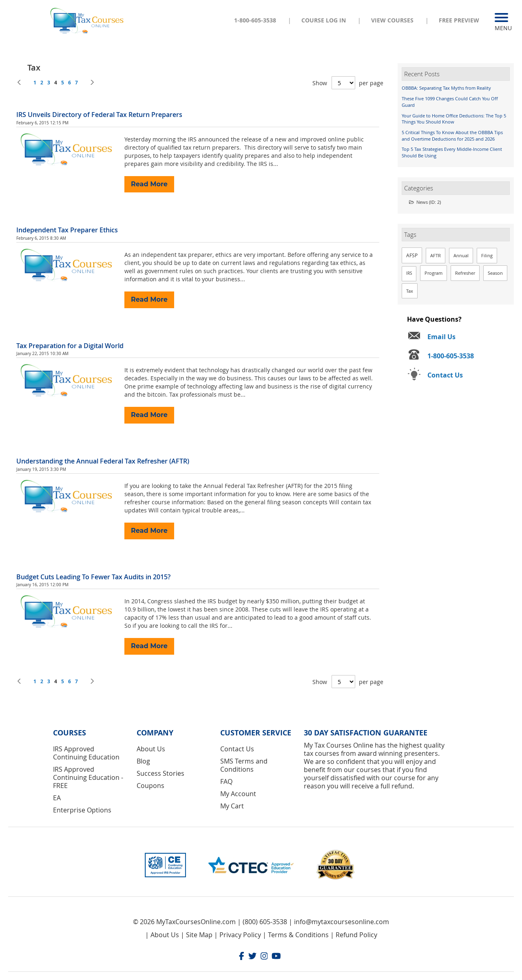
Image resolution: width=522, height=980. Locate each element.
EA (57, 798)
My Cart (232, 806)
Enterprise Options (82, 810)
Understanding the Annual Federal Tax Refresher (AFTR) (103, 461)
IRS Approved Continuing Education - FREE (88, 777)
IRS (409, 273)
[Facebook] (242, 957)
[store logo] (88, 20)
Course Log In (324, 20)
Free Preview (459, 20)
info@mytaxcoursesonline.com (342, 922)
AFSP (412, 255)
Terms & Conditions (298, 935)
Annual (461, 255)
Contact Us (237, 749)
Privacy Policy (240, 935)
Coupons (150, 786)
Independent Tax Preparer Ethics (67, 230)
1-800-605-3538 (255, 20)
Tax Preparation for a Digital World (70, 346)
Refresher (465, 273)
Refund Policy (356, 935)
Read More (149, 184)
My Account (238, 794)
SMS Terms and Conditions (244, 765)
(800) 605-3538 (265, 922)
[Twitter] (252, 957)
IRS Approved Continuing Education (86, 753)
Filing (487, 255)
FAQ (226, 781)
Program (434, 273)
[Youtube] (276, 957)
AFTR (436, 255)
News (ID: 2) (425, 202)
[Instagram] (264, 957)
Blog (143, 761)
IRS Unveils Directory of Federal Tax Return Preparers (99, 115)
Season (495, 273)
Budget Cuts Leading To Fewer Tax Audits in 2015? (93, 577)
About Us (151, 749)
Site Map (199, 935)
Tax (410, 291)
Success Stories (160, 773)
